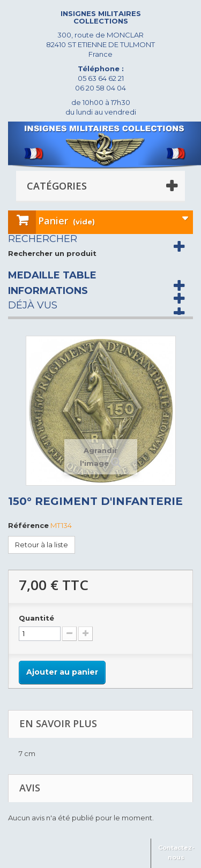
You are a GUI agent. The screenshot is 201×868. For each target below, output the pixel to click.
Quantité (36, 618)
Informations (48, 291)
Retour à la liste (42, 545)
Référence (28, 525)
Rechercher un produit (52, 253)
